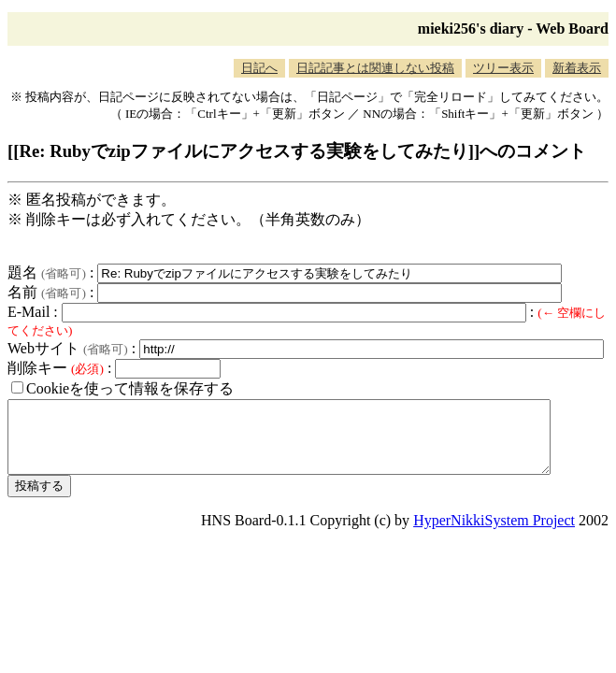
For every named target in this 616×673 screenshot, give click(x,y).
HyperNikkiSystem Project (494, 534)
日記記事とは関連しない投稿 (375, 68)
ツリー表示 (503, 68)
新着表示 (577, 68)
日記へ (259, 68)
